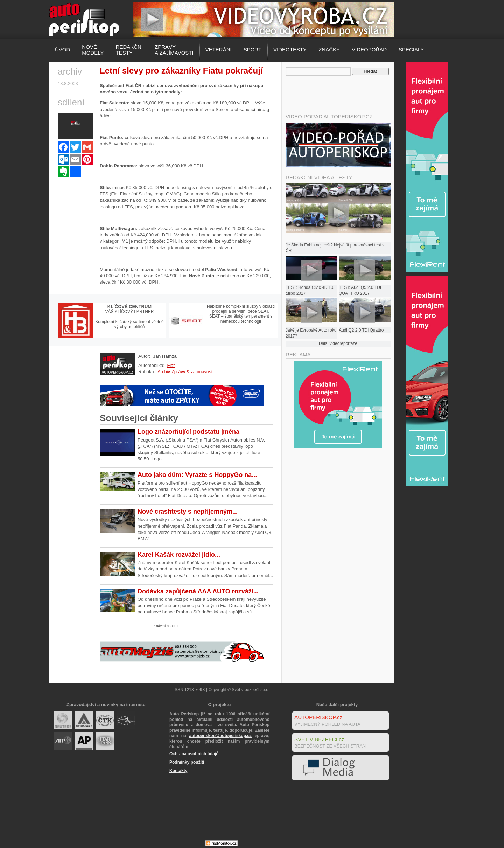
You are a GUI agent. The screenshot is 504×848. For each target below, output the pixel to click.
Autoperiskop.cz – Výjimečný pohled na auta (84, 19)
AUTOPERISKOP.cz (318, 717)
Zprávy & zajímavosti (193, 372)
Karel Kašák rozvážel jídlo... (179, 555)
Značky (329, 50)
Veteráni (219, 50)
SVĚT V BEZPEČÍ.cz (319, 739)
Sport (253, 50)
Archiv (164, 372)
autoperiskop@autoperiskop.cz (220, 736)
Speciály (411, 50)
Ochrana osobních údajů (194, 754)
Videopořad (369, 50)
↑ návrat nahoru (166, 626)
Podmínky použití (187, 762)
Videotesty (290, 50)
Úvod (62, 50)
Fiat (171, 365)
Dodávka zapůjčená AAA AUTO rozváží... (198, 591)
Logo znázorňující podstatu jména (188, 432)
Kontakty (178, 771)
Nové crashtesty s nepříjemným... (188, 512)
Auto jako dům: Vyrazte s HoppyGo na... (197, 475)
